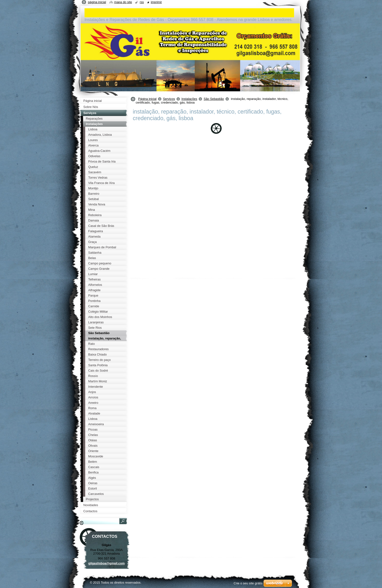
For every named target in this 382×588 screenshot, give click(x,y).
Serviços (169, 99)
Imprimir (156, 2)
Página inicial (147, 99)
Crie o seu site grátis (248, 583)
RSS (142, 2)
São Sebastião (214, 99)
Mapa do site (123, 2)
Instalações (189, 99)
